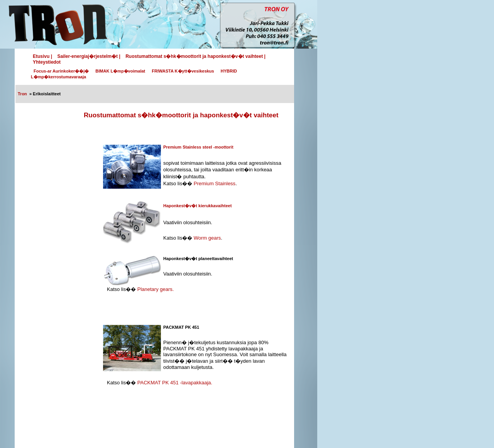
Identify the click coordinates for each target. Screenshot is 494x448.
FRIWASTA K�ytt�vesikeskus (183, 71)
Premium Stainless (215, 183)
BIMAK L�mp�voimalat (120, 71)
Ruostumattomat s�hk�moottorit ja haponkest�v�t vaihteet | (195, 56)
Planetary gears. (156, 289)
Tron (22, 94)
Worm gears (207, 238)
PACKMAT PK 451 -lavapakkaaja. (175, 383)
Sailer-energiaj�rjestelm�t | (89, 56)
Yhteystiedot (47, 62)
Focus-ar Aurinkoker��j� (61, 71)
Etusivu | (42, 56)
